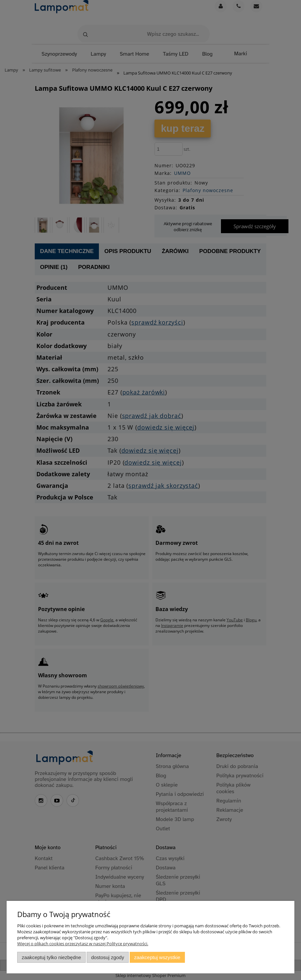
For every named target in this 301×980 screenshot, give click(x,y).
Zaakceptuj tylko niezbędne (51, 957)
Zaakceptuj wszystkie (157, 957)
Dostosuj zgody (107, 957)
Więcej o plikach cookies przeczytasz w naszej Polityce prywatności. (83, 944)
